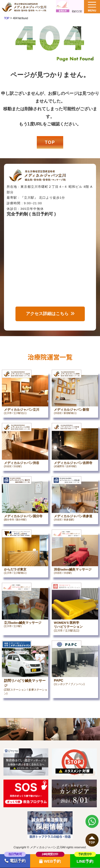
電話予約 (15, 861)
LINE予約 (85, 861)
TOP (50, 142)
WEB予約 (50, 861)
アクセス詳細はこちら (47, 314)
